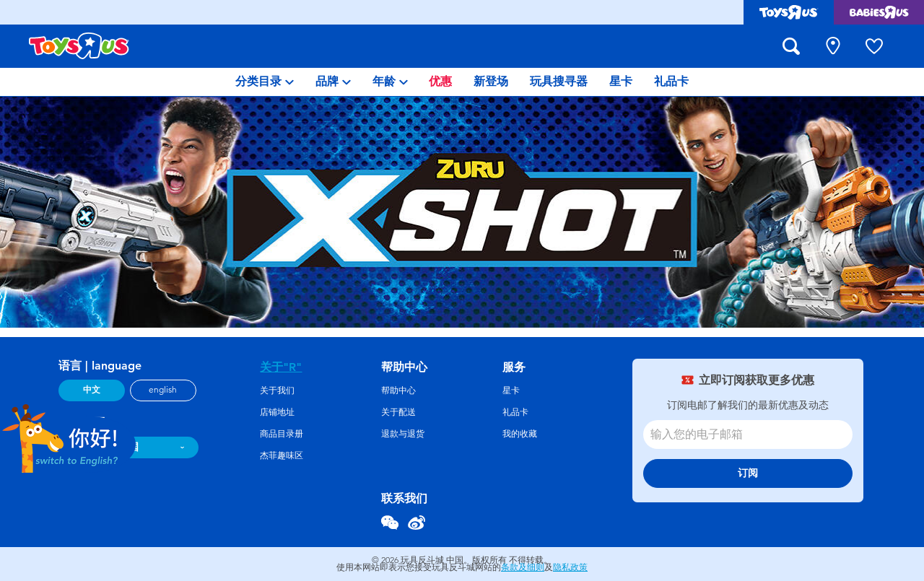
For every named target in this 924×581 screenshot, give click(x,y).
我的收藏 (520, 434)
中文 (92, 390)
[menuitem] (265, 82)
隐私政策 (570, 567)
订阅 (748, 473)
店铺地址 (277, 412)
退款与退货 (403, 434)
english (163, 390)
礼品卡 (515, 412)
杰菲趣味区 (282, 455)
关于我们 (277, 390)
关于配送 (398, 412)
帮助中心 (398, 390)
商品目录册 (282, 434)
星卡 (511, 390)
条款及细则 (523, 567)
